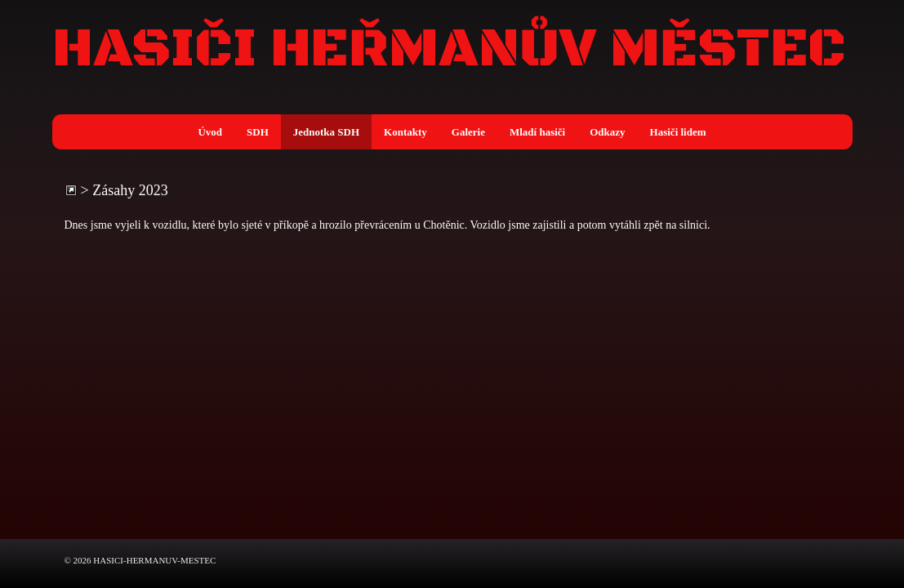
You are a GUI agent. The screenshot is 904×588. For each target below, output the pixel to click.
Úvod (210, 132)
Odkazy (607, 132)
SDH (258, 132)
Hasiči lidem (678, 132)
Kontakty (405, 132)
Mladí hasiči (537, 132)
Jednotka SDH (326, 132)
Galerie (468, 132)
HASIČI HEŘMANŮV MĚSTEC (449, 50)
